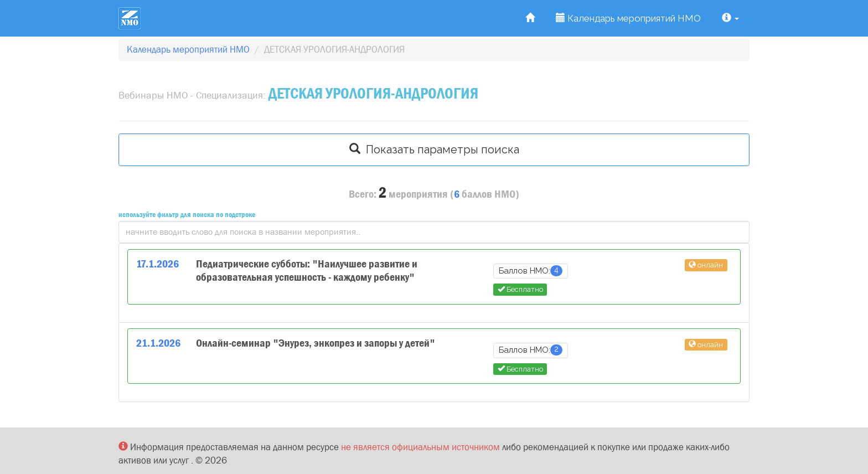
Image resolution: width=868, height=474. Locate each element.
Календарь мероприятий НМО (628, 18)
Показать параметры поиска (434, 150)
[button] (730, 18)
